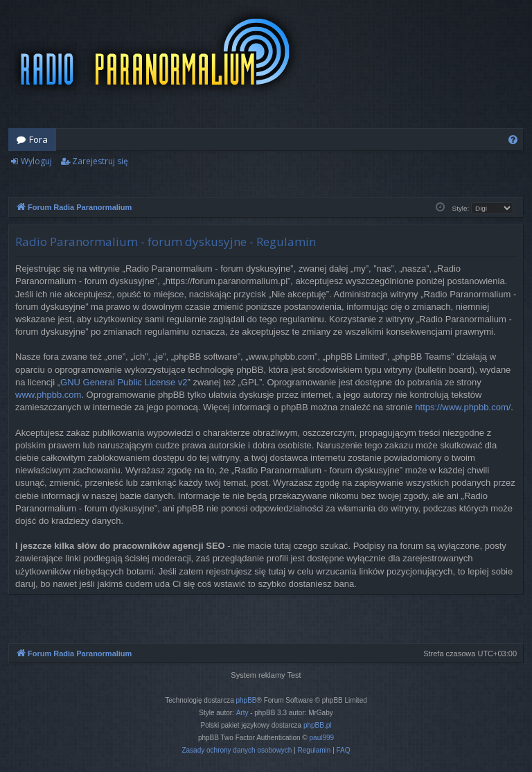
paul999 (322, 738)
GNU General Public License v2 (124, 382)
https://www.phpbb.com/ (463, 407)
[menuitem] (513, 140)
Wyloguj (36, 161)
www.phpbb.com (48, 395)
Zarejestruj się (100, 161)
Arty (242, 713)
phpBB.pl (318, 725)
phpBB (247, 700)
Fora (38, 139)
